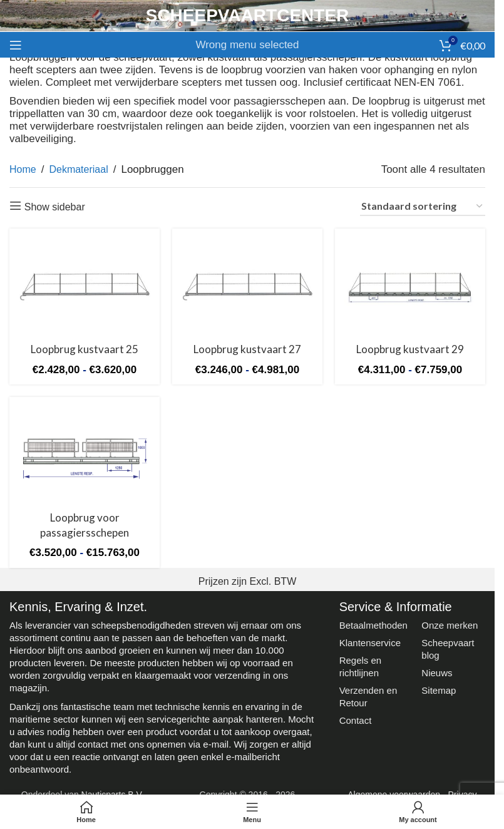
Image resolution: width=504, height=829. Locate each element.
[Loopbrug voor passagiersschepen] (85, 456)
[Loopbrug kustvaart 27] (247, 287)
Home (23, 169)
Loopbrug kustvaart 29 (410, 349)
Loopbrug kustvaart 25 (85, 349)
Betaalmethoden (373, 625)
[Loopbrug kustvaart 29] (410, 287)
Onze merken (450, 625)
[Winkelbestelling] (423, 207)
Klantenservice (370, 643)
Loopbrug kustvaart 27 (247, 349)
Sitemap (439, 690)
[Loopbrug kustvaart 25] (85, 287)
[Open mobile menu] (16, 45)
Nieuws (437, 673)
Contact (356, 720)
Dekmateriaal (78, 169)
